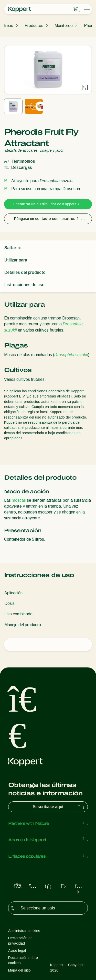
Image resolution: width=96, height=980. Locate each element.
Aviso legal (17, 950)
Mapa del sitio (19, 970)
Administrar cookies (24, 931)
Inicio (9, 26)
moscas (19, 500)
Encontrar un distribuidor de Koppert (48, 204)
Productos (34, 26)
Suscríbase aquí (59, 807)
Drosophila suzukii (71, 355)
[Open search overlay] (77, 9)
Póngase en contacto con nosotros (48, 219)
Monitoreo (64, 26)
